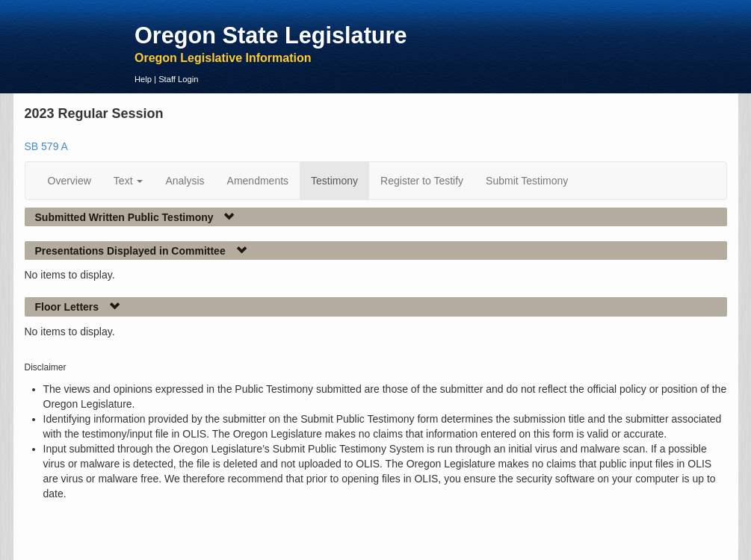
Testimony (334, 181)
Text (129, 181)
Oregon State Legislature (271, 35)
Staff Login (178, 79)
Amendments (258, 181)
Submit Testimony (527, 181)
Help (143, 79)
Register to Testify (422, 181)
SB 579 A (46, 146)
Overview (69, 181)
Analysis (185, 181)
